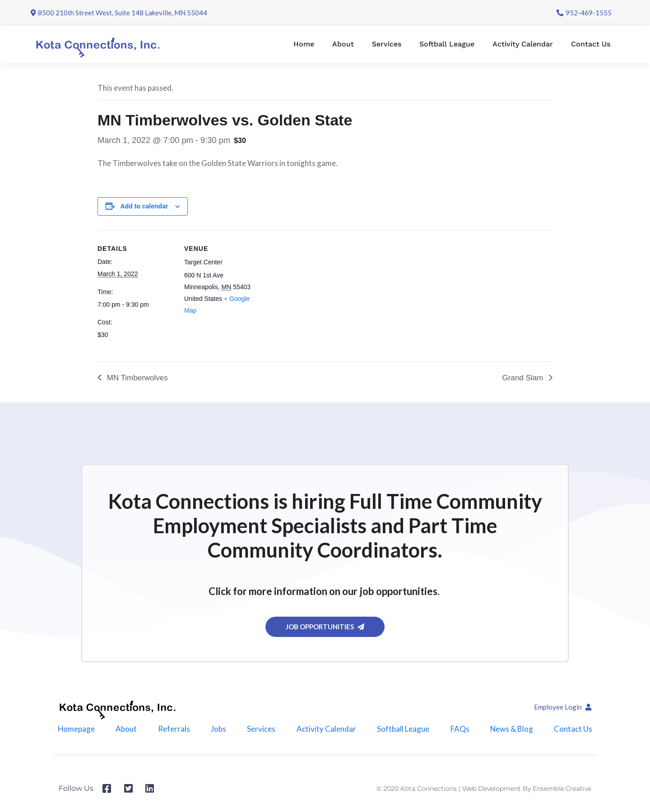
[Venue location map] (318, 293)
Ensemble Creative (562, 789)
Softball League (447, 44)
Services (387, 44)
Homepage (76, 729)
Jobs (218, 729)
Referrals (174, 729)
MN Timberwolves (136, 378)
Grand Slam (524, 378)
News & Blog (512, 729)
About (343, 44)
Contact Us (591, 44)
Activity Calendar (523, 44)
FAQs (460, 729)
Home (304, 44)
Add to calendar (144, 206)
